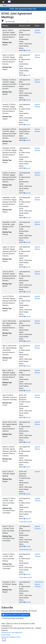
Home (4, 5)
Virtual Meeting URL (26, 522)
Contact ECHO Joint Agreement (12, 633)
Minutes (37, 57)
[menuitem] (3, 2)
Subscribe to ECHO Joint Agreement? (16, 615)
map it (27, 50)
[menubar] (6, 2)
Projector (38, 33)
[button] (3, 2)
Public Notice (39, 582)
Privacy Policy (6, 635)
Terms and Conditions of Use (11, 637)
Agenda (37, 30)
